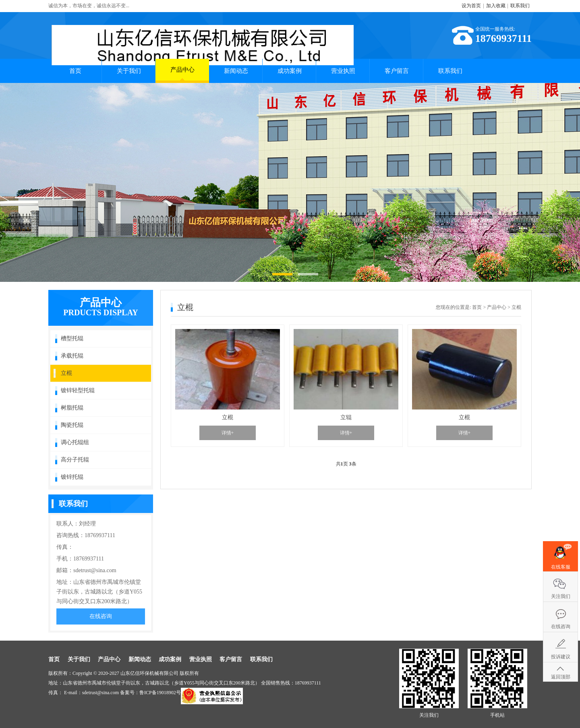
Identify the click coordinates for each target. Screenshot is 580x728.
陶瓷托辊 (72, 425)
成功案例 (290, 71)
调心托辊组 (75, 442)
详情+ (228, 433)
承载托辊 (72, 356)
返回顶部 (561, 677)
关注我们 (561, 596)
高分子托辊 (75, 460)
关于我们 (129, 71)
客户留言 (397, 71)
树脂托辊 (72, 408)
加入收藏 (496, 6)
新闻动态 (236, 71)
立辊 (346, 417)
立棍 (66, 373)
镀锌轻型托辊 (78, 390)
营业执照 (343, 71)
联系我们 (520, 6)
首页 (75, 71)
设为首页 (471, 6)
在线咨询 (101, 616)
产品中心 (182, 73)
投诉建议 (561, 657)
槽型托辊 (72, 338)
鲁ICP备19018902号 (160, 693)
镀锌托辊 (72, 477)
